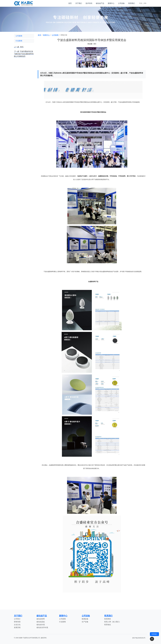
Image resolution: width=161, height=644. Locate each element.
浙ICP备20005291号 (139, 638)
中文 (141, 3)
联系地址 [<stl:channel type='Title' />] (108, 625)
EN (145, 3)
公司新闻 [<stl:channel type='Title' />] (62, 619)
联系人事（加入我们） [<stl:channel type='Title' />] (113, 622)
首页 (70, 3)
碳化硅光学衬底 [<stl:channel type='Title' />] (42, 627)
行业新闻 (19, 41)
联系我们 (132, 3)
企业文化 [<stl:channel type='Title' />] (17, 625)
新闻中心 (111, 3)
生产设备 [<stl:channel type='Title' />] (85, 622)
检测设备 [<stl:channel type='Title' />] (85, 619)
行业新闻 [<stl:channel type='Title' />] (62, 622)
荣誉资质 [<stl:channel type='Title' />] (17, 622)
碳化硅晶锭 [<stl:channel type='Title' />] (41, 622)
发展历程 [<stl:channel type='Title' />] (17, 627)
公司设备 (121, 3)
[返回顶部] (152, 639)
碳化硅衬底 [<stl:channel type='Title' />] (41, 625)
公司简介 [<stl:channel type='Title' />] (17, 619)
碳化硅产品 (100, 3)
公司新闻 (19, 36)
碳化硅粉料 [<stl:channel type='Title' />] (41, 619)
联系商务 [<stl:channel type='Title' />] (108, 619)
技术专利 (89, 3)
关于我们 (79, 3)
